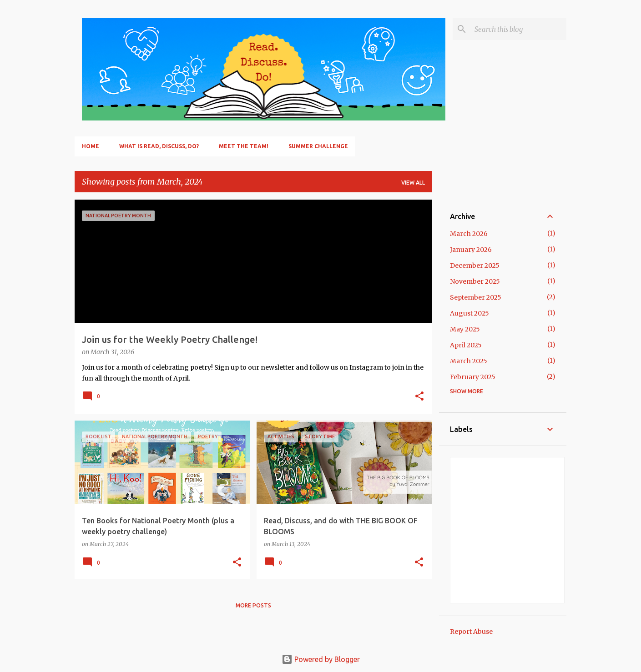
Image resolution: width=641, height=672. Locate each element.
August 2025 (469, 313)
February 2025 (473, 377)
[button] (419, 397)
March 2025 (469, 361)
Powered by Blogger (321, 659)
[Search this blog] (519, 29)
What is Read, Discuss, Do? (159, 146)
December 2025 (475, 266)
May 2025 (465, 329)
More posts (253, 605)
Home (91, 146)
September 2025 (476, 297)
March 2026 (469, 234)
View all (413, 183)
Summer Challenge (318, 146)
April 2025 (466, 345)
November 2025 (475, 281)
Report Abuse (471, 632)
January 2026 (471, 250)
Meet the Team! (244, 146)
